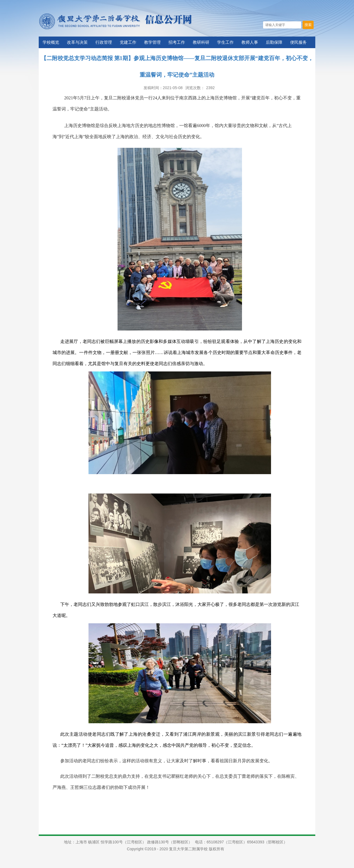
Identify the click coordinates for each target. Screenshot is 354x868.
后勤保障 (274, 42)
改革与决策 (77, 42)
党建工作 (128, 42)
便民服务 (298, 42)
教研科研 (201, 42)
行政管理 (104, 42)
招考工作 (177, 42)
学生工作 (225, 42)
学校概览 (51, 42)
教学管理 (152, 42)
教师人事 (250, 42)
